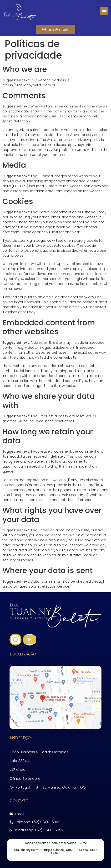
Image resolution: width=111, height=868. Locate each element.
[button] (104, 11)
